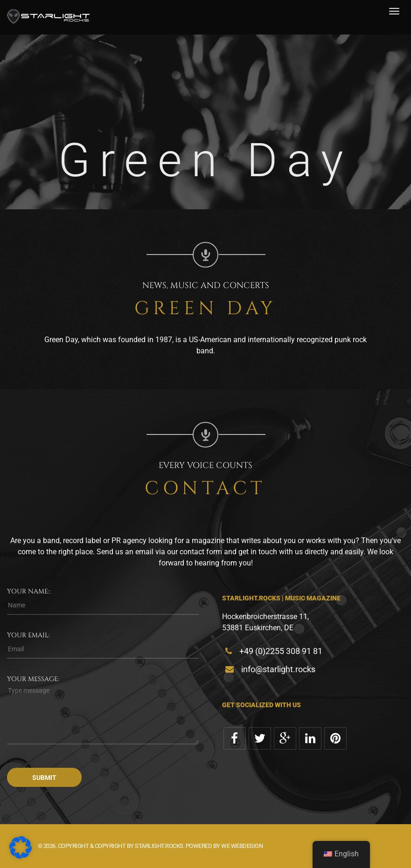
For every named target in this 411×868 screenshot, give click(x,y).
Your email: (28, 635)
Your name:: (29, 591)
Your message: (33, 679)
